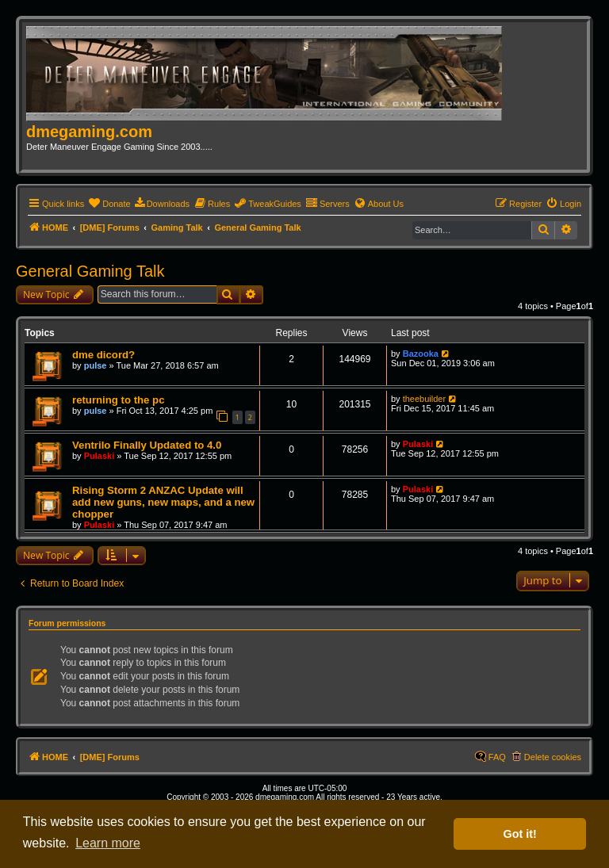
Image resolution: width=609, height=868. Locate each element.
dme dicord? (103, 355)
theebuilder (424, 399)
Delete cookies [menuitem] (553, 757)
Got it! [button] (520, 834)
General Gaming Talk (90, 271)
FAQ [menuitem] (497, 757)
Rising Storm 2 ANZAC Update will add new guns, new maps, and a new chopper (163, 502)
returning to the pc (119, 400)
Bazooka (421, 354)
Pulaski (100, 456)
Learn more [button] (108, 843)
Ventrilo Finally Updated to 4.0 (147, 445)
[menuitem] (109, 204)
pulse (96, 365)
